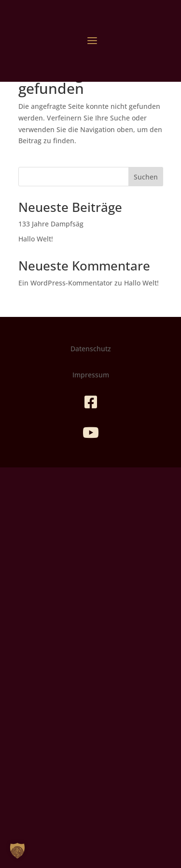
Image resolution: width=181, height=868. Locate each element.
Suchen (146, 177)
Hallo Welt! (36, 239)
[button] (17, 851)
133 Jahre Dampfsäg (51, 224)
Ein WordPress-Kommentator (65, 283)
